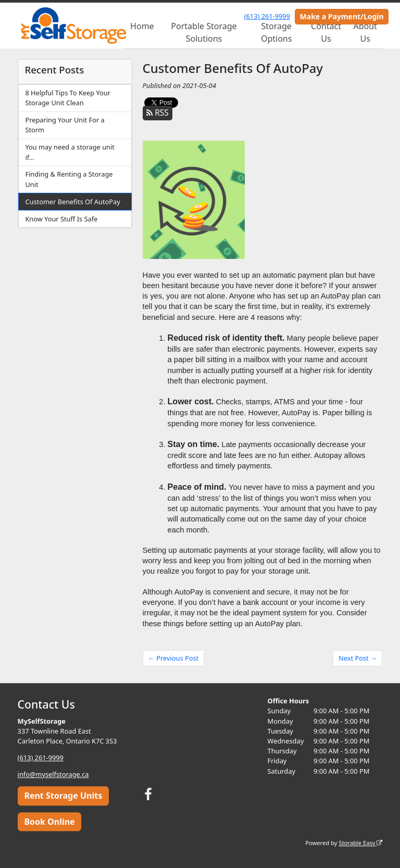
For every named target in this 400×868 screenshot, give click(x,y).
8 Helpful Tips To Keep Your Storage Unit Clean (68, 98)
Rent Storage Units (63, 796)
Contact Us (326, 32)
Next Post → (358, 658)
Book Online (49, 822)
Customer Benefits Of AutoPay (72, 202)
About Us (365, 32)
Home (142, 26)
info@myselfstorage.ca (53, 774)
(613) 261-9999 (267, 16)
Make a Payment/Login (342, 16)
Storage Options (276, 32)
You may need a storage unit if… (70, 152)
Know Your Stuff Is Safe (61, 219)
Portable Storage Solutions (204, 32)
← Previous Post (173, 658)
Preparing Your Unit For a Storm (65, 125)
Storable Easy (360, 843)
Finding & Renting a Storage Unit (69, 179)
